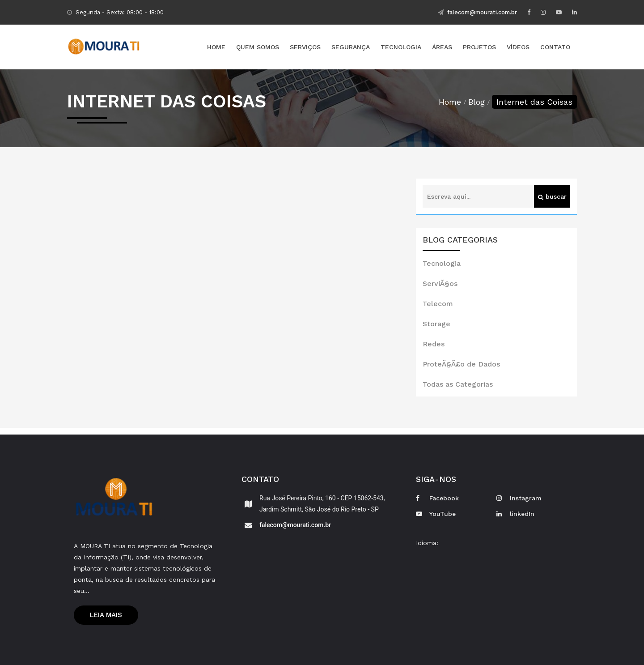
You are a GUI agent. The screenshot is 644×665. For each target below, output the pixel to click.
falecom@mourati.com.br (477, 12)
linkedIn (515, 514)
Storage (436, 324)
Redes (434, 344)
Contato (555, 47)
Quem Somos (258, 47)
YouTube (436, 514)
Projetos (479, 47)
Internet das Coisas (534, 102)
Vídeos (518, 47)
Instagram (519, 498)
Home (216, 47)
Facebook (437, 498)
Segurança (351, 47)
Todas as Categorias (458, 384)
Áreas (442, 47)
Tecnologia (401, 47)
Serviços (305, 47)
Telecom (438, 304)
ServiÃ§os (440, 283)
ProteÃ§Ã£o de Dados (461, 364)
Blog (477, 102)
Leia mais (106, 615)
